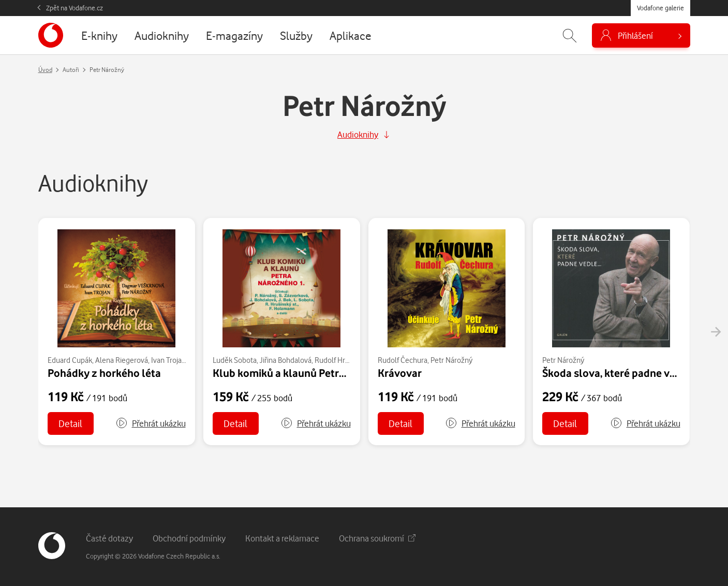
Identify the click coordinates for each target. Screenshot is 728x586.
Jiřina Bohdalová (286, 360)
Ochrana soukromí (377, 538)
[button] (151, 423)
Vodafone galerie (660, 8)
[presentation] (716, 332)
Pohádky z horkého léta (104, 373)
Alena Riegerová (122, 360)
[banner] (51, 35)
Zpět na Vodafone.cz (75, 8)
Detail (70, 423)
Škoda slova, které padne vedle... (620, 373)
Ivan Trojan (168, 360)
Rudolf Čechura (403, 360)
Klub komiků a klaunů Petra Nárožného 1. (311, 373)
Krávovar (400, 373)
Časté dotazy (109, 538)
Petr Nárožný (451, 360)
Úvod (45, 70)
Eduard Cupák (70, 360)
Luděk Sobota (235, 360)
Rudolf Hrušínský (341, 360)
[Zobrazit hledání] (570, 35)
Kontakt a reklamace (282, 538)
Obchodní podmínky (189, 538)
